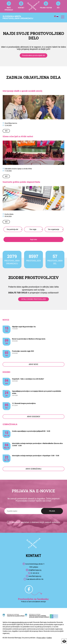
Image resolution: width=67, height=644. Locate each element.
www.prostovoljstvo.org (19, 622)
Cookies (49, 638)
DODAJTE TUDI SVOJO (18, 293)
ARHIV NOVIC (33, 364)
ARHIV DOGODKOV (34, 417)
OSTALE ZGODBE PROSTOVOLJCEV (33, 299)
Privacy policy (41, 638)
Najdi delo (34, 239)
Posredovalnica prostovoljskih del (33, 55)
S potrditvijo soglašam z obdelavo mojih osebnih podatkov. (35, 522)
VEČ (6, 131)
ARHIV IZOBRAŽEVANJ (34, 469)
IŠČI (58, 5)
